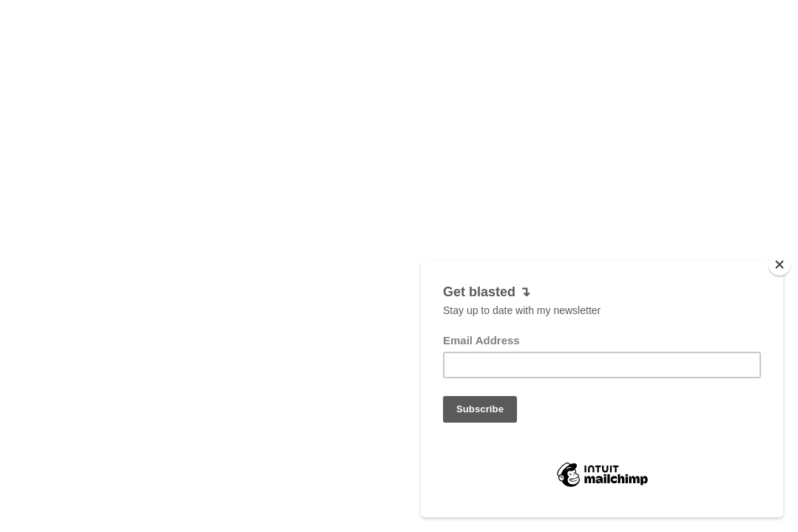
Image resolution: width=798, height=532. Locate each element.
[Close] (780, 282)
